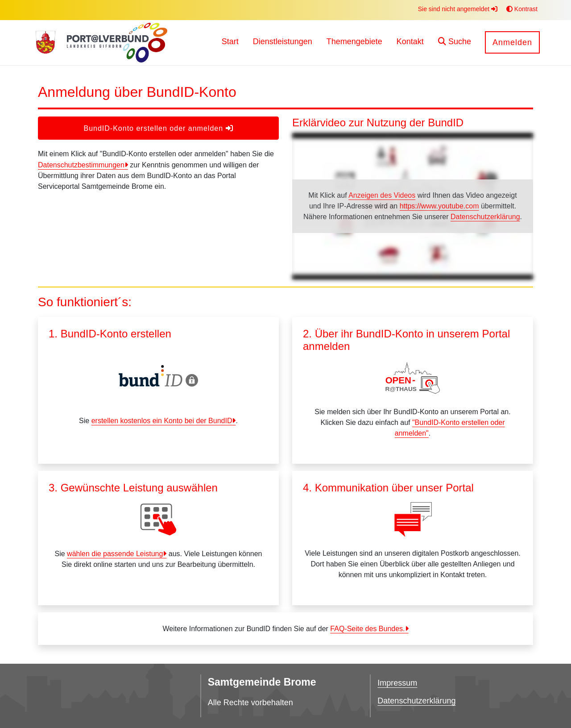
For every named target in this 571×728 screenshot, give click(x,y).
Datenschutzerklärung (485, 217)
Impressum (397, 683)
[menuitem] (230, 43)
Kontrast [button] (522, 9)
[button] (455, 43)
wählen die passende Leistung (115, 554)
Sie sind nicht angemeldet (458, 9)
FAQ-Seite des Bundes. (367, 629)
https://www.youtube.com (439, 206)
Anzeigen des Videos (382, 195)
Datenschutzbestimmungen (81, 165)
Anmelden (512, 42)
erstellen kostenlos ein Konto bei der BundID (162, 421)
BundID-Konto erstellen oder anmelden (158, 128)
